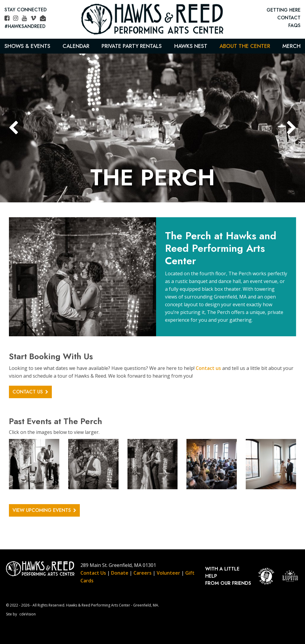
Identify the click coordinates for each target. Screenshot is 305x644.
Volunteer (168, 573)
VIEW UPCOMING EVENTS (42, 510)
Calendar (76, 46)
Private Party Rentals (132, 46)
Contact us (208, 368)
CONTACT (289, 18)
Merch (291, 46)
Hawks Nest (191, 46)
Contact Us (93, 573)
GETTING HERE (284, 10)
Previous (13, 128)
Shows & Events (27, 46)
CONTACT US (28, 392)
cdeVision (28, 614)
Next (292, 128)
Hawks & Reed (152, 19)
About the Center (245, 46)
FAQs (294, 25)
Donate (120, 573)
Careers (143, 573)
